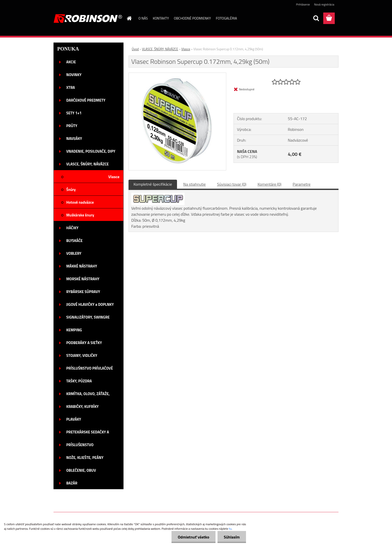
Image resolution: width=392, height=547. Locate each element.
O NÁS (143, 18)
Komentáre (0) (269, 184)
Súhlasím (232, 537)
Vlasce (186, 49)
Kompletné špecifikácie (153, 184)
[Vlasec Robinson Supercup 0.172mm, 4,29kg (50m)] (177, 75)
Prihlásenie (303, 4)
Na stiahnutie (194, 184)
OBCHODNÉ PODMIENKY (192, 18)
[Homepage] (129, 18)
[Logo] (88, 19)
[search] (316, 18)
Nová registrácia (324, 4)
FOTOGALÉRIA (226, 18)
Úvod (135, 49)
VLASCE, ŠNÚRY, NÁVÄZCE (160, 49)
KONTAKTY (161, 18)
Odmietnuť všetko (193, 537)
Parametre (302, 184)
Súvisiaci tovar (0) (232, 184)
